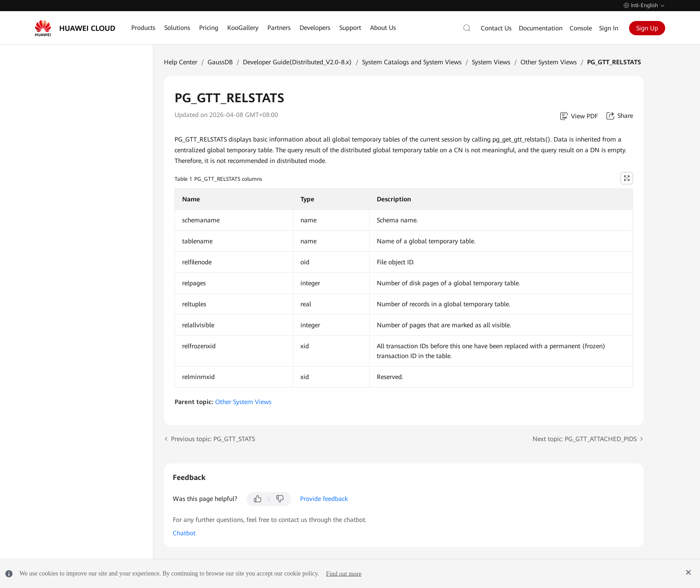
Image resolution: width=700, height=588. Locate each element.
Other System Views (549, 62)
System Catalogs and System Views (412, 62)
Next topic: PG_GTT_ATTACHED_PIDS (585, 439)
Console (581, 28)
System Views (491, 62)
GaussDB (220, 62)
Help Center (181, 62)
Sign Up (647, 28)
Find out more (344, 573)
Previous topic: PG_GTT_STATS (213, 439)
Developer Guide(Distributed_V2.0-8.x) (297, 62)
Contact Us (496, 28)
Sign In (609, 28)
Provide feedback (324, 499)
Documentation (541, 28)
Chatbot (184, 533)
